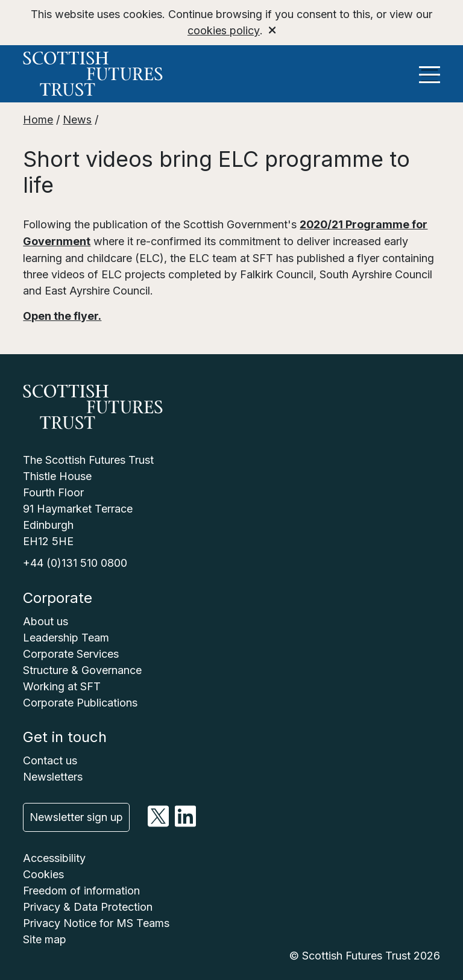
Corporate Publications (80, 700)
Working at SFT (62, 684)
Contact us (50, 758)
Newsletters (53, 774)
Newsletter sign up (76, 815)
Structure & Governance (82, 668)
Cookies (43, 872)
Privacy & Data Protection (88, 905)
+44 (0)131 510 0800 (75, 561)
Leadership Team (66, 635)
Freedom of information (81, 889)
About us (46, 619)
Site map (45, 938)
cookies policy (223, 30)
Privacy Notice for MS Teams (96, 921)
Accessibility (54, 856)
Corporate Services (71, 651)
